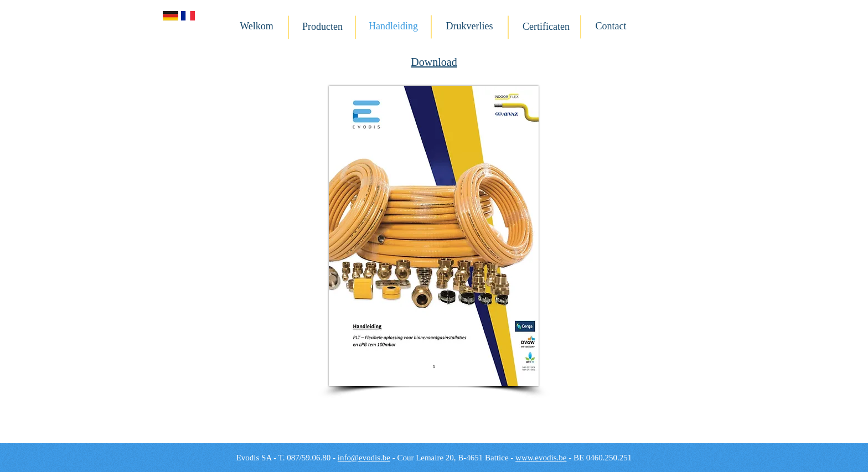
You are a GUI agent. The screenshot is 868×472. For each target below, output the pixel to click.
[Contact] (611, 27)
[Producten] (322, 27)
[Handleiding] (393, 27)
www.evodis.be (541, 458)
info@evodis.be (364, 458)
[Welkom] (257, 27)
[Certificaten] (546, 27)
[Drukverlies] (469, 27)
